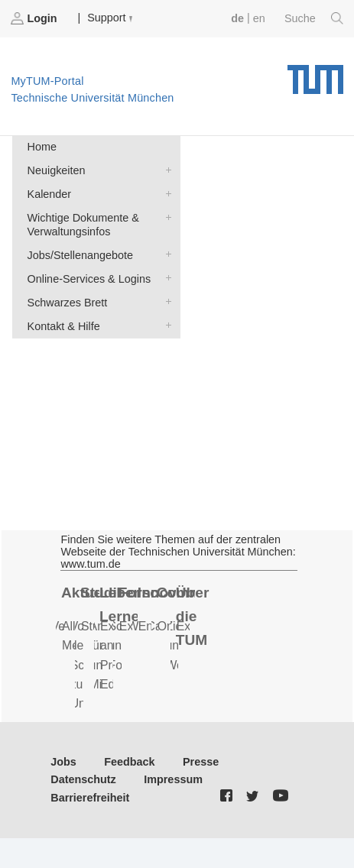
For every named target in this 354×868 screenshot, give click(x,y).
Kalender (165, 193)
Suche (314, 18)
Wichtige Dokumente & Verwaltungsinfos (165, 217)
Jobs (63, 762)
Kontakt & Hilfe (165, 325)
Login (35, 18)
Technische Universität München (315, 74)
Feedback (129, 762)
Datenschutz (83, 779)
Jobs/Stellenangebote (165, 254)
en (259, 18)
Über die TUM (193, 616)
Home (42, 147)
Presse (201, 762)
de (237, 18)
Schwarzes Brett (165, 301)
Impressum (173, 779)
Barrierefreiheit (90, 798)
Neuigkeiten (165, 169)
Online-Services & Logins (165, 278)
